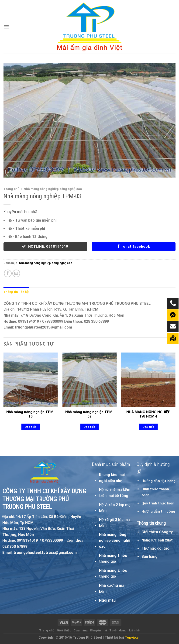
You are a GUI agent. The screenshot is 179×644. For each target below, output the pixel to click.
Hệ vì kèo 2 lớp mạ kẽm (115, 508)
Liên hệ (134, 630)
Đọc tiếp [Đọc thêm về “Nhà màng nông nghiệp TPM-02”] (89, 427)
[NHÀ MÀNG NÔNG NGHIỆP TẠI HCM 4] (148, 380)
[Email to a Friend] (16, 273)
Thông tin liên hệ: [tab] (16, 292)
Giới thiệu (64, 630)
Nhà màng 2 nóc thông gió (113, 574)
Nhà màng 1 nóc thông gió (113, 559)
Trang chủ (11, 189)
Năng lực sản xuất (157, 540)
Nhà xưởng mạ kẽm (112, 588)
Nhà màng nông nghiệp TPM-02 (89, 414)
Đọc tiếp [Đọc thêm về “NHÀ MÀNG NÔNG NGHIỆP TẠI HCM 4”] (148, 427)
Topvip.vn (133, 638)
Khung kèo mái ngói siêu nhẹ (112, 478)
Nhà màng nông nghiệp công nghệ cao (53, 189)
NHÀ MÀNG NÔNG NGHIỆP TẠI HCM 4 (148, 414)
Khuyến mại (99, 630)
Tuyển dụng (118, 630)
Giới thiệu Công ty (157, 532)
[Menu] (6, 27)
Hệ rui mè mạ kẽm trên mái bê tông (115, 493)
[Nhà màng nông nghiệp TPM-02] (89, 380)
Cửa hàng (81, 630)
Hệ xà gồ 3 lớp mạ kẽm (114, 523)
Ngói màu (107, 600)
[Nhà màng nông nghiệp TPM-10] (31, 380)
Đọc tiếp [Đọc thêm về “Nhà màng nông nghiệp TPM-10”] (31, 427)
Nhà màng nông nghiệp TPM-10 (31, 414)
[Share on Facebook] (8, 273)
